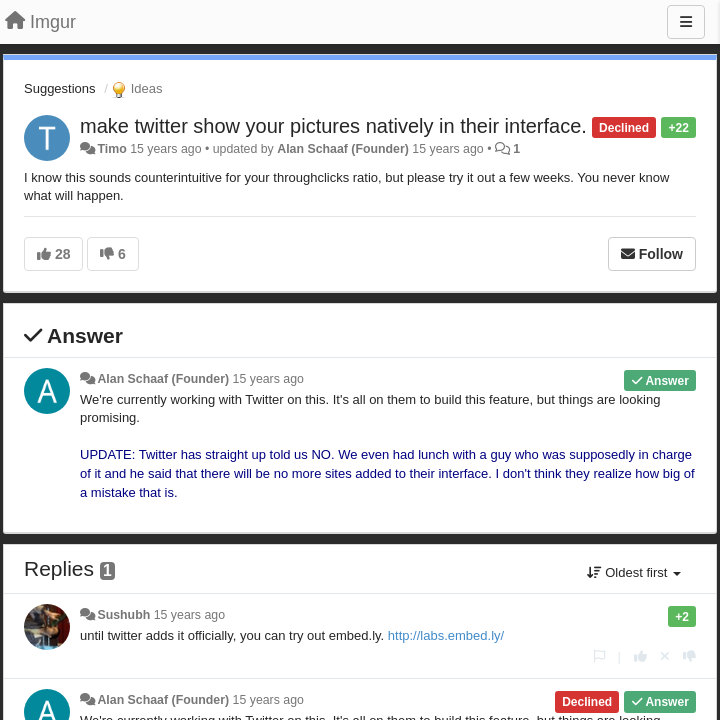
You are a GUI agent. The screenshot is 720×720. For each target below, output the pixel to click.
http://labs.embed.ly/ (446, 635)
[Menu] (686, 22)
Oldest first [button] (634, 572)
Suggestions (60, 88)
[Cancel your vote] (665, 656)
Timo (111, 149)
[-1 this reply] (689, 656)
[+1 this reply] (640, 656)
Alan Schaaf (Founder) (343, 149)
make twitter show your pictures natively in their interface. (333, 126)
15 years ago (268, 379)
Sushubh (123, 615)
